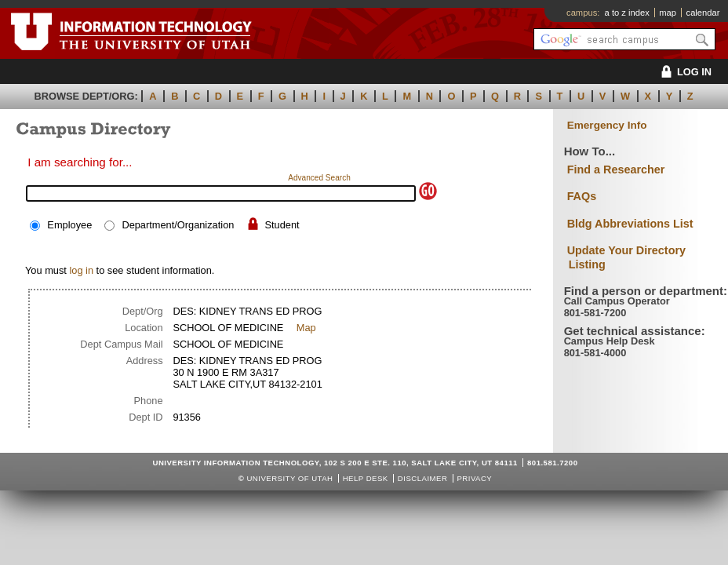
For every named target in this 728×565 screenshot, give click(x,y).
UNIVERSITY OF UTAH (289, 478)
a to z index (627, 13)
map (668, 13)
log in (81, 270)
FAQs (582, 196)
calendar (703, 13)
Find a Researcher (616, 169)
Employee (69, 225)
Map (306, 328)
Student (282, 225)
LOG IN (684, 72)
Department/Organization (178, 225)
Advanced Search (319, 178)
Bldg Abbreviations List (630, 224)
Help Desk (366, 478)
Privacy (474, 478)
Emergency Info (607, 125)
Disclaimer (422, 478)
